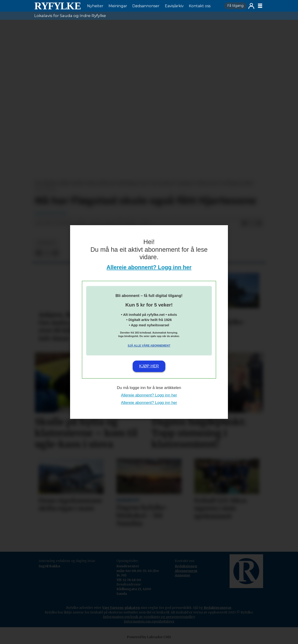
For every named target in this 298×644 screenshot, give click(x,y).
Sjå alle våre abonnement (149, 346)
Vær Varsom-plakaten (121, 608)
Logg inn (251, 6)
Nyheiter (95, 6)
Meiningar (118, 6)
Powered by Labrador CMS (149, 637)
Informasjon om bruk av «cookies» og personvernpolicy (149, 617)
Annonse (183, 575)
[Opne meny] (260, 6)
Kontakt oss (200, 6)
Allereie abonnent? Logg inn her (149, 267)
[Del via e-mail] (259, 223)
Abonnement (186, 571)
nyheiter (46, 243)
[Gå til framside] (58, 6)
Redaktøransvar (218, 608)
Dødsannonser (146, 6)
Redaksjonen (186, 566)
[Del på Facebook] (244, 223)
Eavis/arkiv (174, 6)
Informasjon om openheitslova (149, 621)
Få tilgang (235, 6)
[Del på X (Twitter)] (252, 223)
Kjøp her (149, 366)
